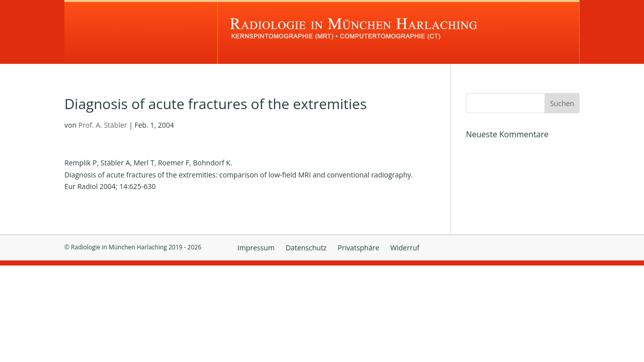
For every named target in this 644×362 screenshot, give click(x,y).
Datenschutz (306, 248)
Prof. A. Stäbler (103, 125)
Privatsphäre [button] (358, 248)
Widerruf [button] (405, 248)
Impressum (256, 248)
